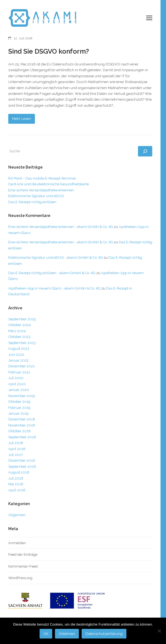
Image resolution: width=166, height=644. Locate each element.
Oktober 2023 (19, 337)
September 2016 (22, 467)
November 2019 (22, 396)
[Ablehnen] (159, 631)
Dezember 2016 (22, 460)
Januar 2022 (18, 360)
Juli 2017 (16, 455)
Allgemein (17, 515)
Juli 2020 (16, 378)
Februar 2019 (19, 408)
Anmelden (17, 543)
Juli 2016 (16, 478)
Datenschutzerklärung (104, 634)
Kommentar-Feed (23, 566)
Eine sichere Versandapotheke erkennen (41, 190)
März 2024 (17, 331)
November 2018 (22, 425)
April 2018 (17, 449)
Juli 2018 (16, 443)
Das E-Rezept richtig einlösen (32, 202)
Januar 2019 (18, 413)
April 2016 (17, 490)
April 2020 (17, 384)
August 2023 (19, 349)
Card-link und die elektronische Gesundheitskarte (49, 184)
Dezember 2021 (21, 366)
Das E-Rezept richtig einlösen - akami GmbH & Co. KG (52, 273)
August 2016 (19, 472)
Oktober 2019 (19, 402)
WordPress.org (20, 578)
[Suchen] (145, 151)
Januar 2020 (19, 390)
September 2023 (22, 343)
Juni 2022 (16, 355)
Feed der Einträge (23, 554)
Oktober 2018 (20, 431)
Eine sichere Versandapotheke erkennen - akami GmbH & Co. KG (61, 227)
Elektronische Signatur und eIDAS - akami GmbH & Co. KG (56, 258)
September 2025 (22, 319)
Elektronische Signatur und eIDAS (36, 196)
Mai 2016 (16, 484)
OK (46, 634)
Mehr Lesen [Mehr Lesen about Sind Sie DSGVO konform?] (22, 119)
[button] (149, 18)
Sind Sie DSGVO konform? (49, 51)
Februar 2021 (19, 372)
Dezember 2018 (22, 419)
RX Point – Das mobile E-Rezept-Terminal (42, 178)
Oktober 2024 (20, 325)
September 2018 (22, 437)
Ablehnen (67, 634)
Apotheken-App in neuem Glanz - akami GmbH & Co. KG (54, 288)
